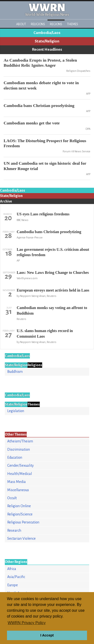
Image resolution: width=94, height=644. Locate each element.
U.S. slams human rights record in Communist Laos (45, 333)
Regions (56, 24)
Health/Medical (20, 474)
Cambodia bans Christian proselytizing (49, 232)
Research (14, 530)
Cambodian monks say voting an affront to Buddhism (52, 310)
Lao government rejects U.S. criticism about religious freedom (53, 252)
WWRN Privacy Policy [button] (27, 623)
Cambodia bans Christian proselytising (39, 106)
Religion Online (19, 506)
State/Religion (47, 41)
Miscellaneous (18, 490)
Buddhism (15, 372)
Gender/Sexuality (20, 465)
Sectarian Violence (21, 538)
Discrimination (19, 449)
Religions (38, 24)
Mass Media (17, 482)
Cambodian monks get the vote (32, 123)
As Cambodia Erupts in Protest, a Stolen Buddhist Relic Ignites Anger (40, 63)
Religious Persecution (23, 522)
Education (15, 457)
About (21, 24)
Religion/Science (20, 514)
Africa (12, 569)
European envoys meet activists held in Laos (53, 290)
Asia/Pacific (16, 577)
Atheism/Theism (20, 441)
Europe (13, 585)
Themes (73, 24)
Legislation (16, 411)
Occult (12, 498)
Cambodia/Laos (47, 33)
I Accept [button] (47, 635)
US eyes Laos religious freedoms (43, 214)
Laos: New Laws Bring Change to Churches (53, 273)
